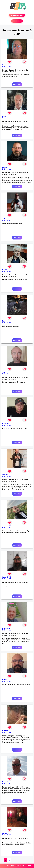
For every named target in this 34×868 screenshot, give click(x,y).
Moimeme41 (6, 628)
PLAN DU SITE (20, 866)
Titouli (4, 65)
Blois (4, 67)
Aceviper (5, 475)
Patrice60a (6, 782)
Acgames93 (6, 423)
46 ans (9, 169)
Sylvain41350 (7, 577)
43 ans (9, 579)
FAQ (9, 866)
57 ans (9, 118)
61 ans (9, 67)
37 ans (9, 528)
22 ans (9, 425)
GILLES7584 (6, 833)
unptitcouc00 (7, 526)
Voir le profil (17, 84)
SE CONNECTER (17, 21)
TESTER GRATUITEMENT (17, 15)
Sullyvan (5, 731)
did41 (4, 116)
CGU (13, 866)
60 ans (9, 220)
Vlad (4, 372)
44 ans (9, 630)
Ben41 (4, 321)
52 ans (9, 374)
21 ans (9, 732)
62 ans (9, 784)
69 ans (9, 835)
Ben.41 (5, 167)
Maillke (5, 679)
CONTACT (29, 866)
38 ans (9, 323)
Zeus (4, 219)
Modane (5, 270)
